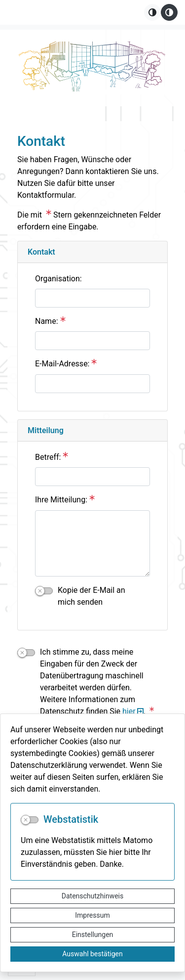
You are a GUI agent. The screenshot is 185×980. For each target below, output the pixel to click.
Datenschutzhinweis (92, 896)
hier (129, 711)
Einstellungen (93, 935)
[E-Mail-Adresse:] (92, 384)
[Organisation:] (92, 298)
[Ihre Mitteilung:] (92, 543)
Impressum (92, 915)
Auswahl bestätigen (92, 954)
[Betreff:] (92, 477)
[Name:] (92, 341)
